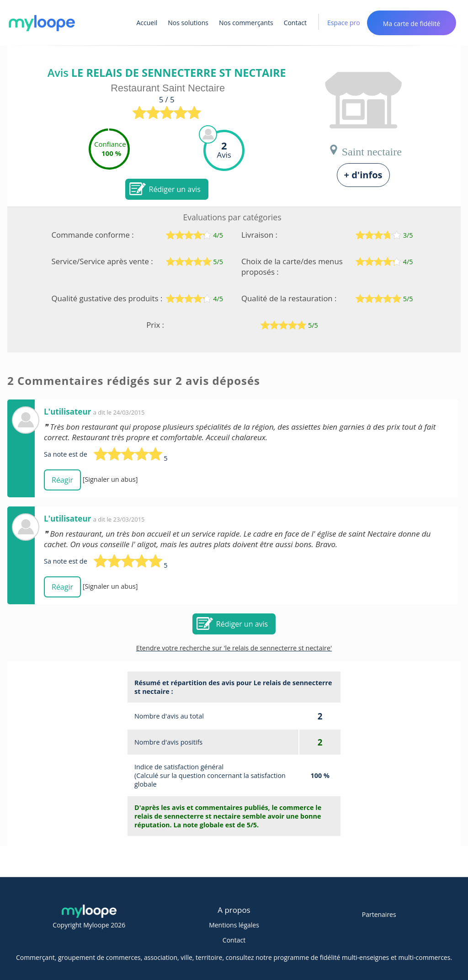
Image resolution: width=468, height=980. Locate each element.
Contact (295, 23)
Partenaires (379, 914)
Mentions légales (234, 925)
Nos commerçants (246, 23)
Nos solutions (188, 23)
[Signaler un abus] (110, 479)
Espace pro (344, 23)
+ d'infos (363, 175)
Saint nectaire (365, 150)
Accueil (147, 23)
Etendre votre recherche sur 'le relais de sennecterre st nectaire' (234, 648)
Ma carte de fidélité (412, 24)
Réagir (62, 480)
